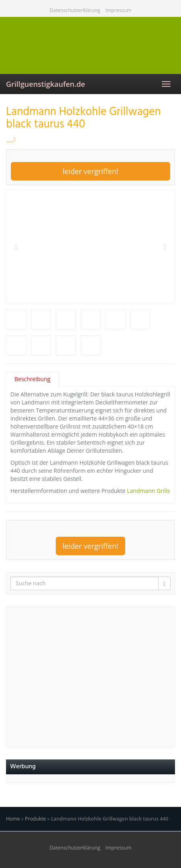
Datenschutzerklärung (75, 10)
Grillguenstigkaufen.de (46, 84)
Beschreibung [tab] (32, 379)
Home (13, 819)
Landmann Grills (148, 491)
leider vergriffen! (90, 171)
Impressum (119, 10)
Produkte (35, 819)
